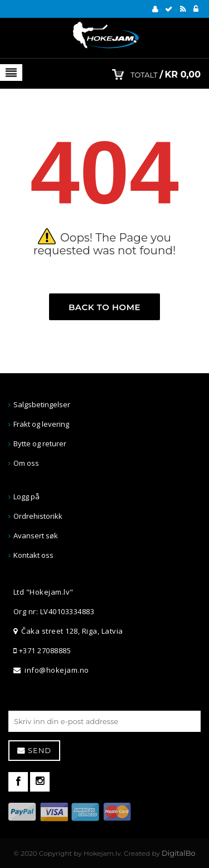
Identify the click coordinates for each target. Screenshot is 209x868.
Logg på (26, 496)
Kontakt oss (33, 555)
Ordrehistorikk (38, 516)
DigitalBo (179, 853)
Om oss (26, 463)
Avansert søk (36, 536)
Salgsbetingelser (42, 404)
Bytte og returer (40, 443)
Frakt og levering (41, 424)
